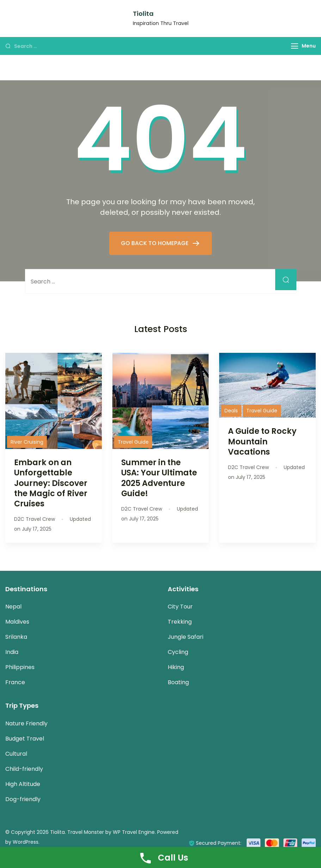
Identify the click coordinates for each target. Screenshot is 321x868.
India (12, 652)
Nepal (13, 607)
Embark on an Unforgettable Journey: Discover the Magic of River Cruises (51, 483)
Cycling (178, 652)
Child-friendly (24, 769)
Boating (178, 682)
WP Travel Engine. (134, 832)
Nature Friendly (26, 723)
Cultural (16, 754)
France (15, 682)
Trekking (180, 622)
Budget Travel (25, 739)
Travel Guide (133, 442)
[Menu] (295, 46)
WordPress (26, 842)
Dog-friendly (23, 799)
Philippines (20, 667)
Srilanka (16, 637)
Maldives (17, 622)
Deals (231, 411)
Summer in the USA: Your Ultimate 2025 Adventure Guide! (159, 478)
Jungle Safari (186, 637)
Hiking (176, 667)
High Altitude (23, 784)
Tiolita (143, 14)
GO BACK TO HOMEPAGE (155, 243)
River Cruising (27, 442)
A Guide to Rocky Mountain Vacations (262, 441)
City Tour (180, 607)
